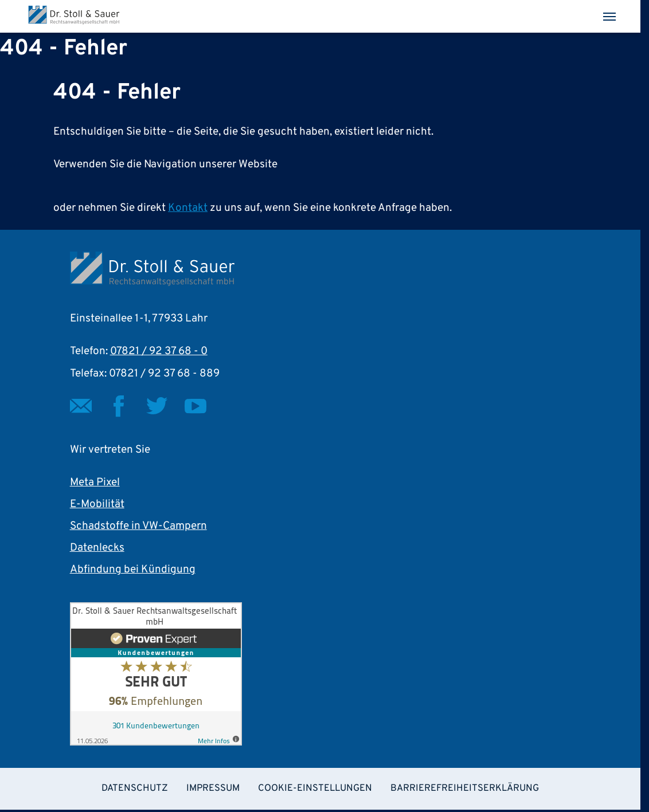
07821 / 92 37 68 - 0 (159, 351)
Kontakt (188, 208)
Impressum (213, 788)
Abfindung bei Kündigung (133, 570)
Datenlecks (97, 548)
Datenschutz (135, 788)
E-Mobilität (97, 504)
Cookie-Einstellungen (315, 788)
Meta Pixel (95, 483)
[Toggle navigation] (610, 17)
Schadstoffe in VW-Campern (138, 526)
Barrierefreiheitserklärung (465, 788)
